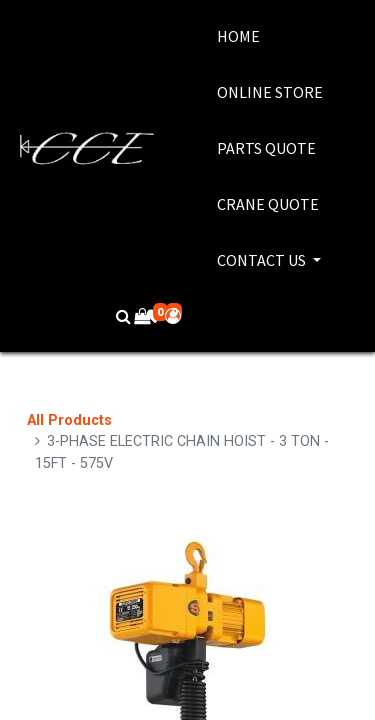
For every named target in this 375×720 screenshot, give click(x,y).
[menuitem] (270, 36)
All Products (69, 420)
